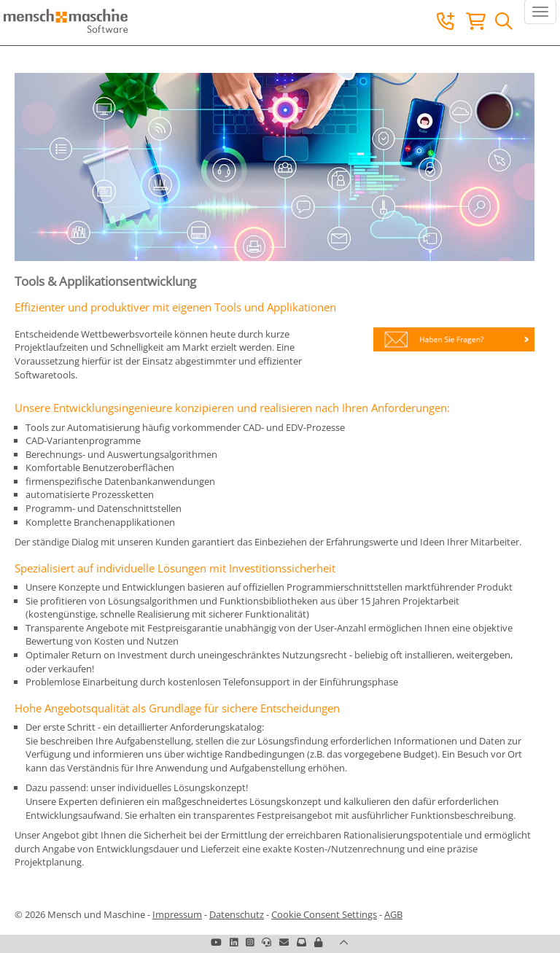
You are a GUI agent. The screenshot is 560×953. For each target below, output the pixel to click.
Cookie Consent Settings (324, 914)
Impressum (177, 914)
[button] (318, 942)
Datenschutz (237, 914)
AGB (393, 914)
